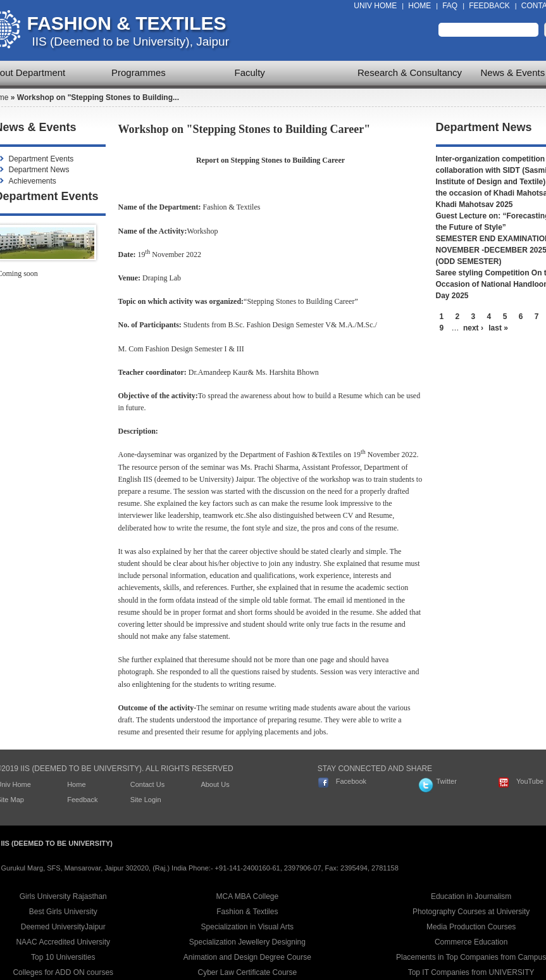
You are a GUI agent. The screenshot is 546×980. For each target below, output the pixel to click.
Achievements (33, 181)
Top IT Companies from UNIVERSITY (471, 972)
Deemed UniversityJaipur (63, 927)
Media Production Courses (471, 927)
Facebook (351, 781)
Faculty (250, 72)
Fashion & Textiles (127, 23)
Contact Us (147, 784)
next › (473, 328)
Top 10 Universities (63, 957)
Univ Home (375, 6)
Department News (39, 170)
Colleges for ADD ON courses (63, 972)
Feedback (489, 6)
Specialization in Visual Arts (248, 927)
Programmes (139, 72)
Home (419, 6)
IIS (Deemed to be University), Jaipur (131, 41)
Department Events (41, 159)
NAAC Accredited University (63, 942)
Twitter (446, 781)
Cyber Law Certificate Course (248, 972)
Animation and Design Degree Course (247, 957)
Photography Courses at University (471, 912)
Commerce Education (471, 942)
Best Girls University (63, 912)
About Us (215, 784)
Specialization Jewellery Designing (247, 942)
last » (498, 328)
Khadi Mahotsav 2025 (475, 204)
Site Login (146, 800)
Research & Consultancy (410, 72)
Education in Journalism (471, 896)
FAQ (450, 6)
